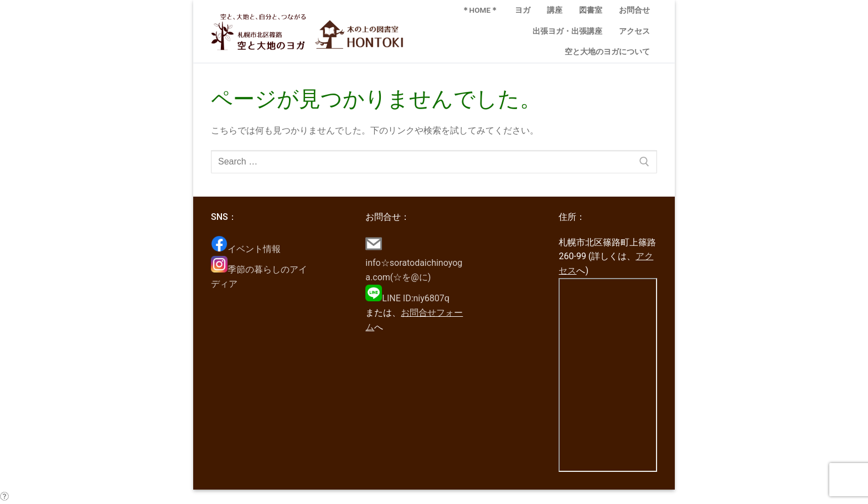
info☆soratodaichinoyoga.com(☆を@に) (414, 263)
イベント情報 (246, 249)
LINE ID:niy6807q (407, 298)
